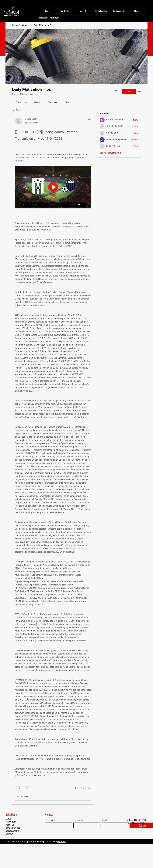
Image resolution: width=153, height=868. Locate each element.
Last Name (78, 820)
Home (8, 819)
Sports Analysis (13, 831)
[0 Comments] (83, 788)
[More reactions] (26, 788)
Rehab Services (13, 828)
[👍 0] (18, 788)
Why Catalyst (12, 822)
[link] (21, 102)
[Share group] (139, 91)
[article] (53, 460)
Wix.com (61, 841)
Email (104, 820)
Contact (9, 834)
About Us (10, 825)
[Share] (89, 119)
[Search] (116, 91)
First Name (50, 820)
